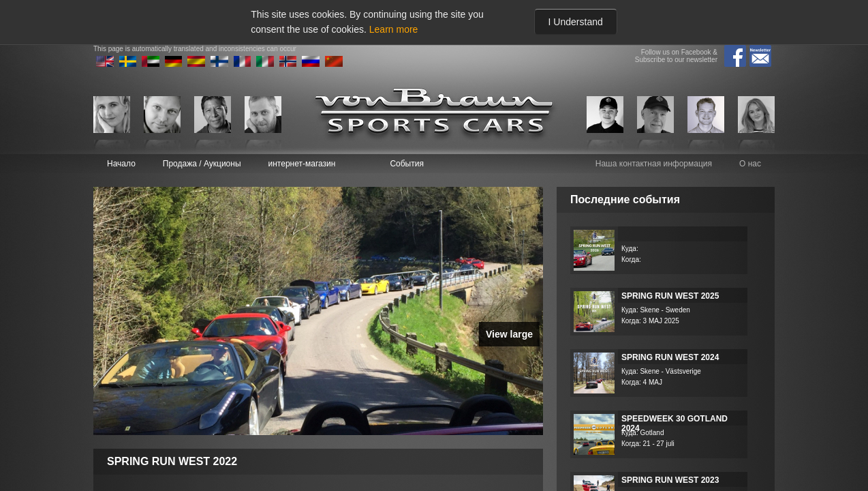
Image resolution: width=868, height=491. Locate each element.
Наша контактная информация (654, 164)
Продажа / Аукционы (202, 164)
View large (509, 334)
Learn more (394, 29)
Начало (121, 164)
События (407, 164)
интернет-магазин (302, 164)
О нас (750, 164)
